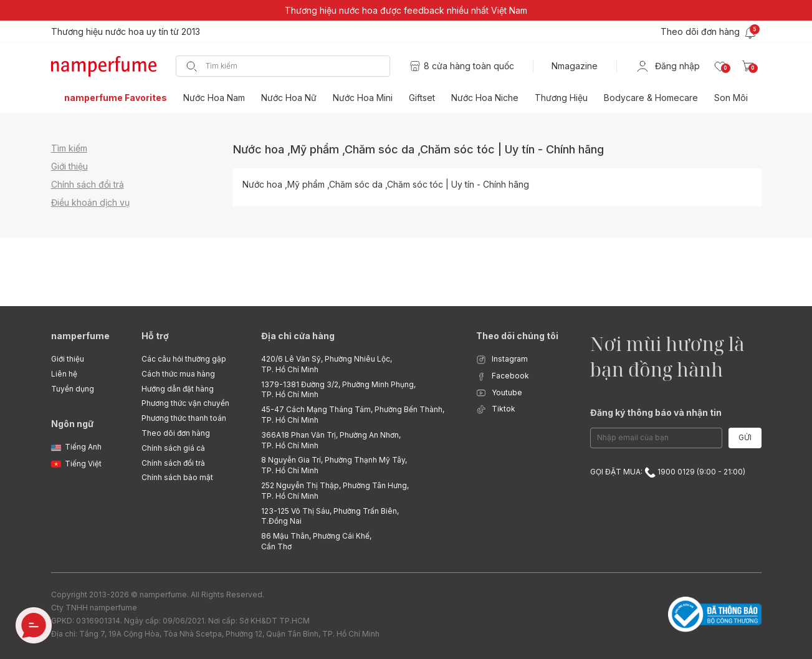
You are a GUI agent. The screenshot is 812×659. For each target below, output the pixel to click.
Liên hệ (64, 374)
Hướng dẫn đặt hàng (178, 389)
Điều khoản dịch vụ (90, 202)
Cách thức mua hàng (178, 374)
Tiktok (496, 409)
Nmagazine (575, 66)
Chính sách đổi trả (88, 184)
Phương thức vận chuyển (185, 403)
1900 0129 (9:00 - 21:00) (695, 472)
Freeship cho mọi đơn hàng (107, 31)
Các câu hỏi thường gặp (184, 359)
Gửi (745, 437)
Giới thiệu (69, 166)
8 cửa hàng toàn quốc (469, 66)
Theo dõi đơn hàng (176, 433)
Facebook (503, 376)
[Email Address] (656, 438)
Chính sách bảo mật (177, 477)
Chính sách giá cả (173, 448)
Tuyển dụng (73, 389)
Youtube (499, 393)
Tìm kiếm (69, 148)
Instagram (502, 359)
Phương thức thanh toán (184, 418)
